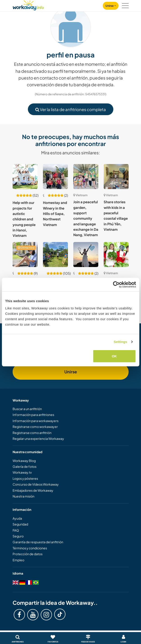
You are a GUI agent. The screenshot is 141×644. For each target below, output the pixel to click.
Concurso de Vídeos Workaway (36, 484)
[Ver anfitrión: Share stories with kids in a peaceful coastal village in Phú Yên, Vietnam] (116, 177)
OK (114, 356)
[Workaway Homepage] (28, 5)
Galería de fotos (25, 466)
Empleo (18, 560)
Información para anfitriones (33, 415)
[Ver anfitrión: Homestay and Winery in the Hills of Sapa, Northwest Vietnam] (55, 177)
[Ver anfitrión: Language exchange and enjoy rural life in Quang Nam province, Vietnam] (55, 255)
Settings (121, 342)
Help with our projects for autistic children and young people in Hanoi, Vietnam (24, 219)
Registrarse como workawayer (35, 427)
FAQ (16, 530)
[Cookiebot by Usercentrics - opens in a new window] (116, 285)
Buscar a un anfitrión (27, 409)
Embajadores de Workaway (33, 490)
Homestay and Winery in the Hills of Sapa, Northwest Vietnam (55, 213)
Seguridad (20, 524)
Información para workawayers (36, 421)
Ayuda (17, 518)
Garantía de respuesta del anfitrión (38, 542)
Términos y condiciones (30, 548)
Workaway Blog (24, 461)
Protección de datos (28, 554)
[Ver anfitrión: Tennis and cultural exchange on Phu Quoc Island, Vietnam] (86, 255)
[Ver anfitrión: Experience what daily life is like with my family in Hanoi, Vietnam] (25, 255)
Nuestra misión (23, 496)
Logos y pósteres (25, 478)
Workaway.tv (22, 472)
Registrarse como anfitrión (32, 433)
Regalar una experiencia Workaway (38, 438)
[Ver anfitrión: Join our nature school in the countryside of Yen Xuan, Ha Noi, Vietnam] (116, 255)
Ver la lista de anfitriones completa (71, 109)
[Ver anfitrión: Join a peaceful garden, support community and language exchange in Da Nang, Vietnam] (86, 177)
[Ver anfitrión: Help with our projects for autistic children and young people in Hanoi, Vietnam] (25, 177)
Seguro (18, 536)
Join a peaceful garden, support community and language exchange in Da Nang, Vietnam (86, 218)
